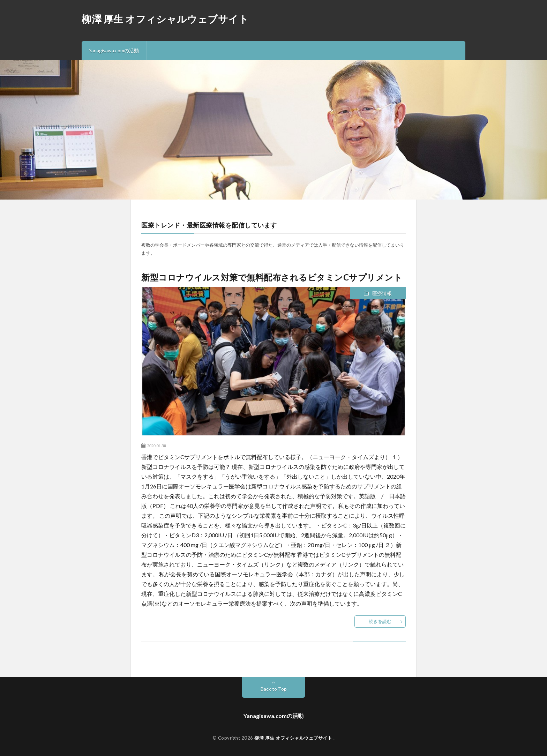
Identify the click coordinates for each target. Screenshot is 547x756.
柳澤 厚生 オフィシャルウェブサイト (165, 19)
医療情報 (382, 293)
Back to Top (274, 689)
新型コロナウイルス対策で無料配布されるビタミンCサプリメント (272, 277)
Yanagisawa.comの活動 (114, 50)
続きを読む (380, 621)
